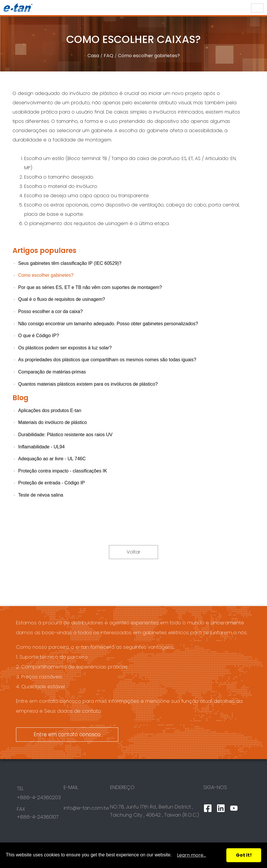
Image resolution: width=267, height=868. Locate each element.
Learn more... (191, 855)
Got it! (244, 855)
